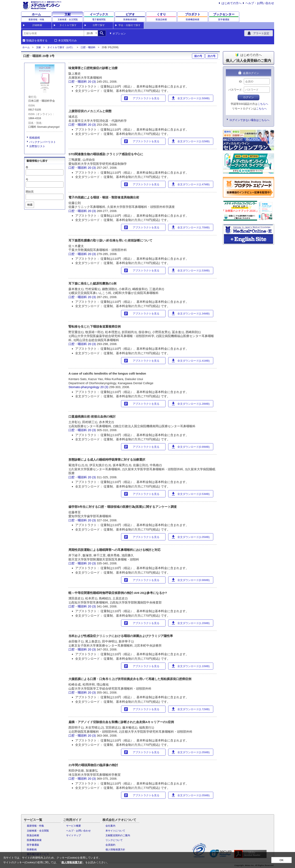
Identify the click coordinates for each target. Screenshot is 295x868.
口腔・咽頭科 (88, 47)
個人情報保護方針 (115, 850)
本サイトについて (115, 831)
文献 (39, 47)
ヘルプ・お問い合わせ (260, 3)
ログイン (248, 97)
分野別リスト (37, 146)
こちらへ (263, 104)
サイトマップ (74, 835)
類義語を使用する (37, 41)
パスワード (235, 90)
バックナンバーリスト (43, 142)
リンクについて (114, 840)
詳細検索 (37, 25)
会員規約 (110, 845)
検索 (30, 205)
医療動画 (32, 850)
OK (282, 860)
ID (240, 81)
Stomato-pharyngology (84, 387)
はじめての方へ (231, 3)
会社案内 (110, 826)
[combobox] (53, 33)
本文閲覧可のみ (68, 41)
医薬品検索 (33, 835)
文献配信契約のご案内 (118, 835)
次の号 (212, 56)
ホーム (26, 47)
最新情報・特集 (35, 826)
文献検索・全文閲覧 (38, 831)
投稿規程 (35, 138)
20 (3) (92, 81)
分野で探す (99, 25)
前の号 (198, 56)
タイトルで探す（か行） (61, 47)
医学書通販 (33, 845)
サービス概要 (74, 826)
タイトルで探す (68, 25)
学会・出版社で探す (129, 25)
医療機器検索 (34, 840)
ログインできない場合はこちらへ (249, 120)
